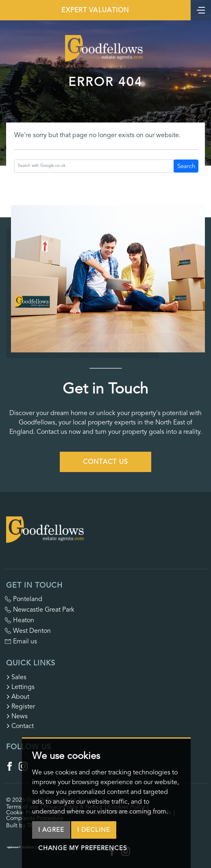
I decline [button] (94, 830)
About (18, 697)
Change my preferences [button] (83, 848)
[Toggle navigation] (201, 9)
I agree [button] (51, 830)
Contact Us (106, 462)
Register (21, 706)
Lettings (20, 687)
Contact (20, 726)
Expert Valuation (95, 10)
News (17, 716)
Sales (16, 677)
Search (186, 166)
